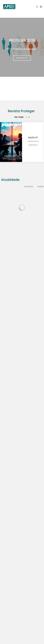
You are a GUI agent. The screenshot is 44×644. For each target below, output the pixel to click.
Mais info (22, 58)
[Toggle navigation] (41, 7)
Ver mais (22, 117)
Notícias (29, 187)
